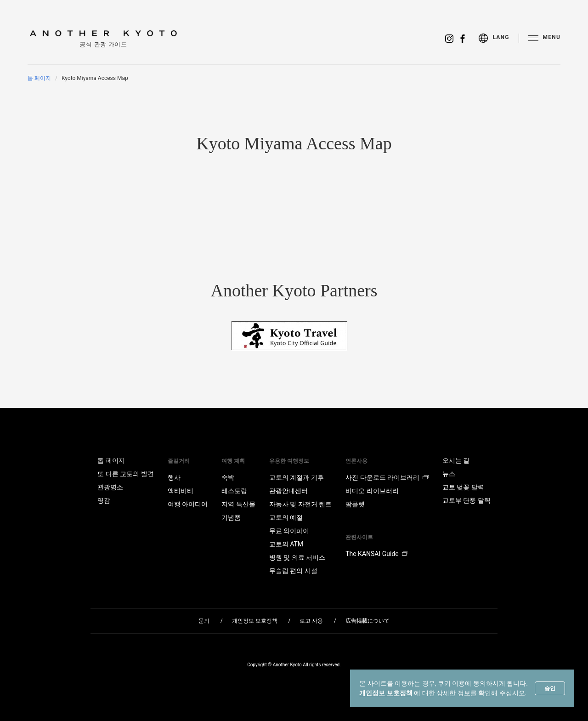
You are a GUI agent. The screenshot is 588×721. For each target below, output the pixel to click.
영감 (104, 500)
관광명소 (110, 487)
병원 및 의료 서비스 (297, 557)
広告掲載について (367, 621)
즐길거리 (179, 461)
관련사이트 (359, 537)
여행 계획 (233, 461)
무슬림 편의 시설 (293, 571)
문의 (204, 621)
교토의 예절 (286, 517)
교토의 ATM (286, 544)
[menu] (499, 38)
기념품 (231, 517)
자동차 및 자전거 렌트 (300, 504)
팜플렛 (355, 504)
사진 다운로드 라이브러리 (387, 477)
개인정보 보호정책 (386, 693)
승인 (550, 688)
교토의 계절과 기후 (297, 477)
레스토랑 (234, 491)
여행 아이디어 (188, 504)
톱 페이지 (39, 78)
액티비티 (181, 491)
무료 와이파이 (289, 531)
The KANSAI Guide (376, 554)
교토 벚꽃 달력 (463, 487)
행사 (174, 477)
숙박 (228, 477)
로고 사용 (311, 621)
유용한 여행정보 (289, 461)
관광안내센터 (288, 491)
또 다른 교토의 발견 (125, 474)
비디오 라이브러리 (372, 491)
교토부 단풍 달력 (466, 500)
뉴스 (449, 474)
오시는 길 (456, 460)
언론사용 (356, 461)
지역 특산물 (238, 504)
